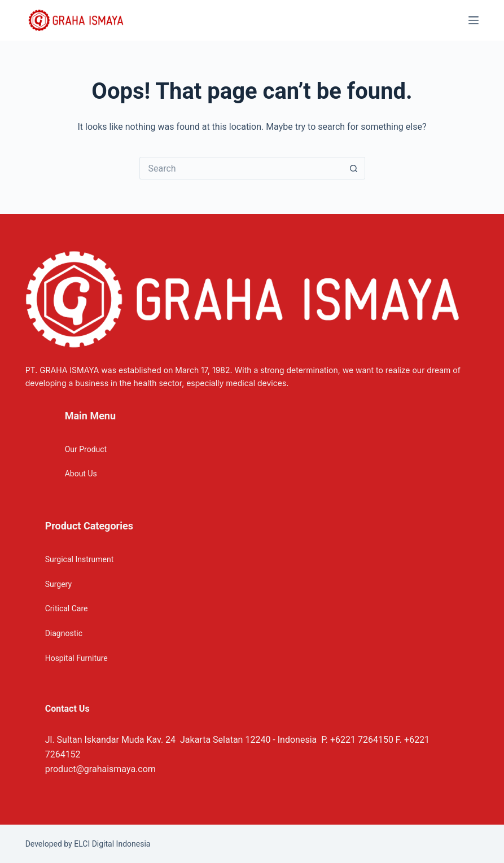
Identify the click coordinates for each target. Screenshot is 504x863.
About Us (81, 474)
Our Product (86, 449)
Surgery (58, 584)
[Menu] (474, 20)
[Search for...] (241, 168)
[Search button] (354, 168)
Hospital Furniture (76, 658)
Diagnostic (64, 633)
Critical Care (67, 608)
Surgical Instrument (80, 559)
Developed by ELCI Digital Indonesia (88, 844)
